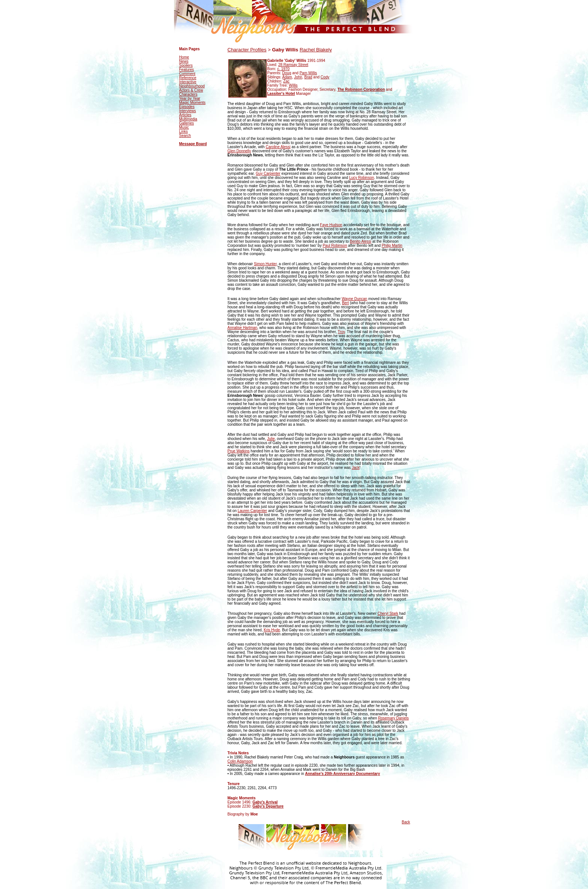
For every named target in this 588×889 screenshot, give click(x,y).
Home (184, 57)
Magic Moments (193, 103)
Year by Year (190, 98)
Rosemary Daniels (393, 718)
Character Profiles (247, 50)
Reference (188, 78)
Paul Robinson (335, 246)
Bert (345, 303)
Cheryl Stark (388, 613)
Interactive (188, 82)
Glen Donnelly (239, 151)
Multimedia (188, 119)
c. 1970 (283, 69)
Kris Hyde (272, 630)
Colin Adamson (240, 761)
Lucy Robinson (361, 178)
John (298, 77)
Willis (293, 85)
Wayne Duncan (354, 299)
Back (406, 822)
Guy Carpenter (268, 173)
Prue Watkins (239, 451)
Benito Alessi (361, 241)
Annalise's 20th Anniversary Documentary (342, 774)
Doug (287, 73)
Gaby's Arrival (265, 802)
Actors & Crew (191, 90)
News (184, 61)
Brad (308, 77)
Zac (286, 81)
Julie (271, 439)
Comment (187, 74)
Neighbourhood (192, 86)
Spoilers (186, 65)
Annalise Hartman (242, 328)
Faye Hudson (331, 225)
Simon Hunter (265, 264)
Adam (287, 77)
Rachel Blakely (316, 50)
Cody (325, 77)
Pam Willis (308, 73)
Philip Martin (392, 246)
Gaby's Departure (268, 806)
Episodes (187, 107)
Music (184, 127)
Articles (185, 115)
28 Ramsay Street (293, 65)
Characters (188, 94)
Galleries (187, 123)
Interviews (188, 111)
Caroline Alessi (278, 147)
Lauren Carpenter (252, 511)
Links (184, 131)
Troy (341, 332)
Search (185, 136)
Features (187, 70)
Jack (356, 468)
